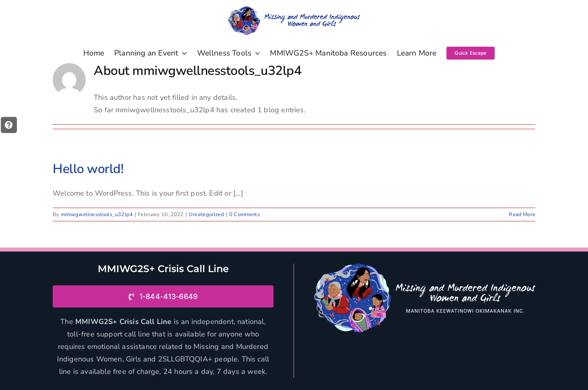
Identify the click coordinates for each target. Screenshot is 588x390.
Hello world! (88, 169)
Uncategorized (206, 215)
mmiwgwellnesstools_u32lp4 (97, 215)
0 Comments (245, 215)
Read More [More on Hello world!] (522, 215)
